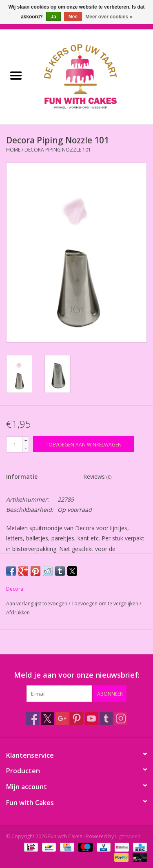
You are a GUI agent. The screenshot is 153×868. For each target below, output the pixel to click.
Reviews (97, 476)
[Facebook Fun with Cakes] (33, 718)
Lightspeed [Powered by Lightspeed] (128, 836)
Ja (53, 17)
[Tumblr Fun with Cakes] (106, 718)
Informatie (22, 476)
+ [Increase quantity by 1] (26, 441)
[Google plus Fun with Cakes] (62, 718)
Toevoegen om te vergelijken (105, 604)
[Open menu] (16, 75)
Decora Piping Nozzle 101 (58, 150)
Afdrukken (18, 613)
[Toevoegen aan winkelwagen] (84, 444)
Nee (73, 17)
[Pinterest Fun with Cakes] (77, 718)
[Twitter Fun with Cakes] (47, 718)
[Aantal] (14, 444)
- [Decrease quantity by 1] (26, 448)
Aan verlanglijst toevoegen (37, 604)
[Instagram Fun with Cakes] (121, 718)
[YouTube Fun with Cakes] (91, 718)
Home (13, 150)
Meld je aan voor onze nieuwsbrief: (77, 675)
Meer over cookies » (109, 17)
